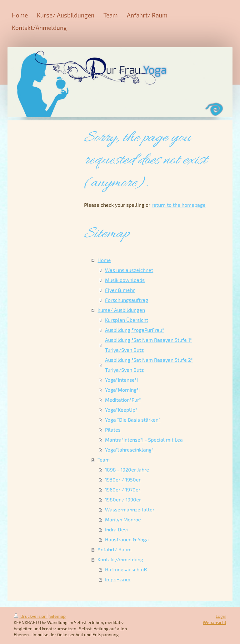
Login (221, 616)
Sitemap (57, 616)
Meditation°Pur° (123, 400)
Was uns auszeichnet (129, 270)
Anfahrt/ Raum (115, 549)
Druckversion (31, 616)
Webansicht (215, 622)
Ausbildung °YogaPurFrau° (135, 330)
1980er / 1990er (123, 499)
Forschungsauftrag (127, 300)
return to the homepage (179, 205)
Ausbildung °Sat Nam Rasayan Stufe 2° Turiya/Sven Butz (149, 365)
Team (104, 460)
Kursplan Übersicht (127, 320)
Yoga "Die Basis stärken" (133, 420)
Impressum (118, 579)
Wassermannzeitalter (130, 509)
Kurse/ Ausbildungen (121, 310)
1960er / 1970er (123, 489)
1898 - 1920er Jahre (127, 470)
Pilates (113, 430)
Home (104, 260)
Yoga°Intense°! (121, 380)
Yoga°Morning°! (122, 390)
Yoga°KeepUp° (121, 410)
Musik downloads (125, 280)
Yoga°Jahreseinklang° (129, 450)
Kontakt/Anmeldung (120, 559)
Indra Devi (116, 529)
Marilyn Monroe (123, 519)
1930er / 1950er (123, 479)
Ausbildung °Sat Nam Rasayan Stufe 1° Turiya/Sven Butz (148, 345)
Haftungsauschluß (126, 569)
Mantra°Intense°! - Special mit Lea (144, 440)
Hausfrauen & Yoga (127, 539)
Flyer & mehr (120, 290)
